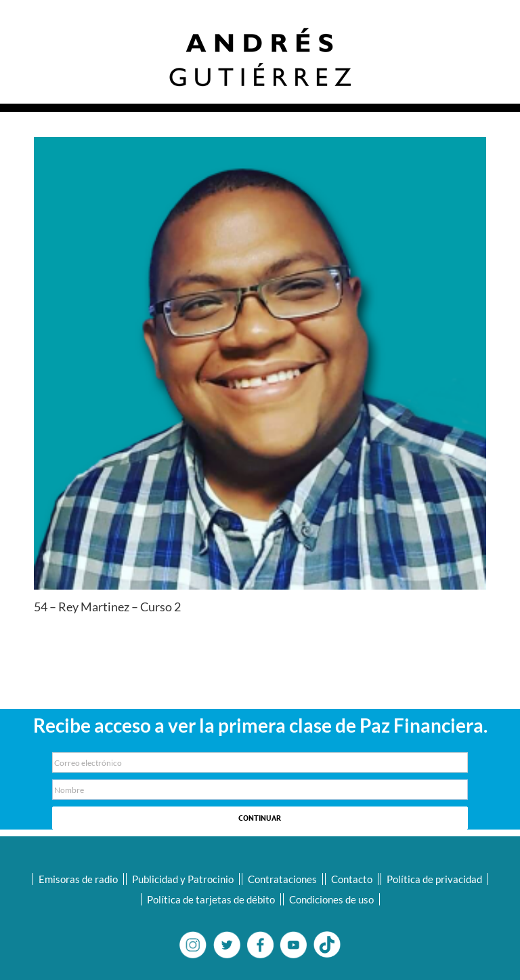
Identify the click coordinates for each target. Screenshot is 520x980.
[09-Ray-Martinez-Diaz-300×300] (260, 363)
